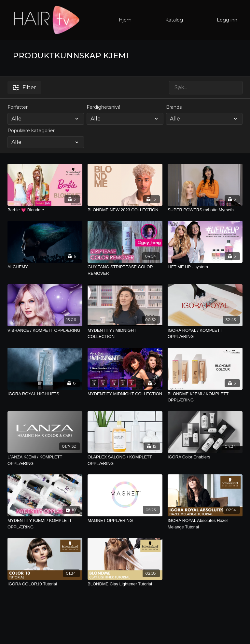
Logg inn (227, 20)
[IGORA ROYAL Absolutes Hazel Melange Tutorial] (205, 524)
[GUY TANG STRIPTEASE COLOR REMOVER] (125, 270)
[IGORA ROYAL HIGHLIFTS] (45, 394)
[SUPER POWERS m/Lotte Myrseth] (205, 210)
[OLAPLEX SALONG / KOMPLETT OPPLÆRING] (125, 460)
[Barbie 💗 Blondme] (45, 210)
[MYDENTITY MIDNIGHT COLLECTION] (125, 394)
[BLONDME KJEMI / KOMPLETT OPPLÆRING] (205, 397)
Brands (174, 107)
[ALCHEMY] (45, 267)
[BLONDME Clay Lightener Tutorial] (125, 584)
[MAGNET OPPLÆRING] (125, 521)
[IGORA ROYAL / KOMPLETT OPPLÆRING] (205, 334)
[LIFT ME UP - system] (205, 267)
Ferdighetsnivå (104, 107)
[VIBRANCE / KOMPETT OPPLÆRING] (45, 330)
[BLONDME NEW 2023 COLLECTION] (125, 210)
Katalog (174, 20)
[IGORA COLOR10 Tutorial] (45, 584)
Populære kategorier (31, 131)
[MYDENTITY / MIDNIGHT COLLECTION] (125, 334)
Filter (24, 87)
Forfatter (18, 107)
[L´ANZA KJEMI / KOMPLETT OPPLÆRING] (45, 460)
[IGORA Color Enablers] (205, 457)
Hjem (125, 20)
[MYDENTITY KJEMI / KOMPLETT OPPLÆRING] (45, 524)
